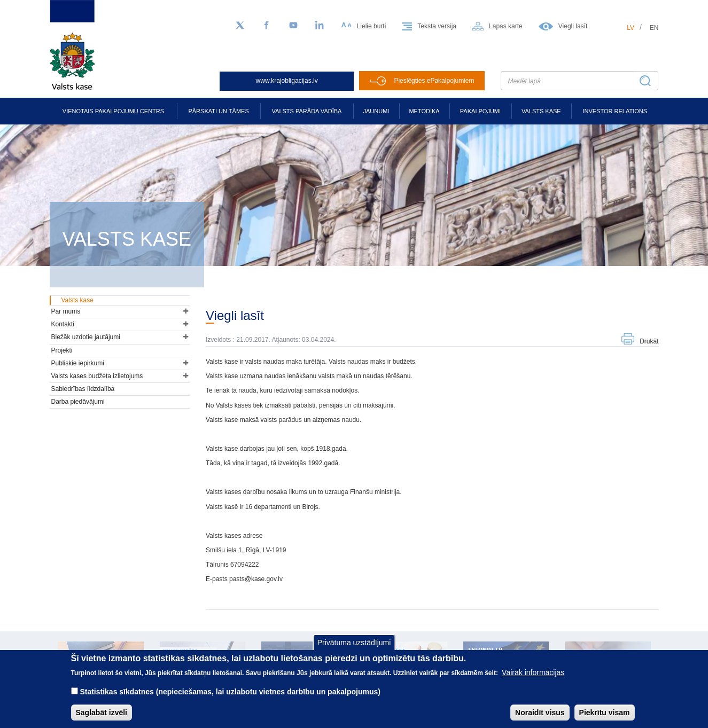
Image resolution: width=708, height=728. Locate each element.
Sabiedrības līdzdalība (83, 389)
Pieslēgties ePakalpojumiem (434, 81)
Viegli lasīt (573, 26)
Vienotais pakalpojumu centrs (113, 111)
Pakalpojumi (480, 111)
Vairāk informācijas (533, 680)
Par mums (66, 311)
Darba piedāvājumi (78, 402)
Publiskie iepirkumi (78, 363)
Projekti (62, 350)
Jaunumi (376, 111)
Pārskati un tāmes (218, 111)
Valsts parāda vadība (307, 111)
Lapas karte (506, 26)
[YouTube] (293, 26)
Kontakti (63, 324)
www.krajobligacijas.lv (287, 81)
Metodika (424, 111)
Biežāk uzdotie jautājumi (86, 337)
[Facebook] (267, 26)
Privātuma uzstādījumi (354, 651)
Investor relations (615, 111)
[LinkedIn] (320, 26)
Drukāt (649, 341)
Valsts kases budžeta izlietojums (97, 376)
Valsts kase (541, 111)
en (654, 28)
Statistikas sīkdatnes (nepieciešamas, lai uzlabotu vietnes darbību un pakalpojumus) (230, 700)
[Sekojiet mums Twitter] (240, 26)
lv (631, 28)
